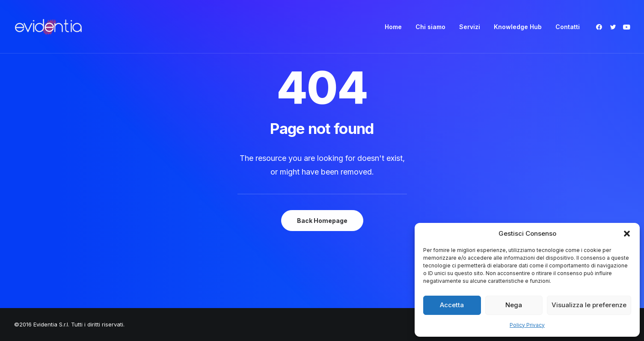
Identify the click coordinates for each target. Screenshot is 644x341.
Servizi (470, 27)
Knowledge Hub (518, 27)
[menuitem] (393, 27)
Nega (514, 305)
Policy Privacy (527, 325)
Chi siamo (430, 27)
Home (393, 27)
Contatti (568, 27)
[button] (627, 234)
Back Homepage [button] (322, 221)
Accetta (452, 305)
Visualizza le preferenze (589, 305)
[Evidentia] (48, 27)
